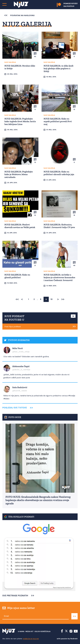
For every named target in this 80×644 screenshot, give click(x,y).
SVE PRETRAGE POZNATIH (15, 596)
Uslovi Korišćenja (42, 631)
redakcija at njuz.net (31, 639)
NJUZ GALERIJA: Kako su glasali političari (17, 276)
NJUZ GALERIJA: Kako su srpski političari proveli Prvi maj (58, 121)
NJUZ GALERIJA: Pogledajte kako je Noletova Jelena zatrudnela (19, 174)
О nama (21, 631)
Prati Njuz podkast (13, 327)
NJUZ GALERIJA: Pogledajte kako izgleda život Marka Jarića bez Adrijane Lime (20, 121)
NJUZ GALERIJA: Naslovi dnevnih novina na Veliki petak (20, 226)
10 (52, 299)
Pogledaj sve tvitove (15, 408)
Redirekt (74, 639)
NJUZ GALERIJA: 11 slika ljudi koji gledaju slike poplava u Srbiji (58, 68)
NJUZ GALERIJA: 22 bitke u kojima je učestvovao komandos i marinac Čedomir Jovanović (59, 277)
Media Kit (29, 631)
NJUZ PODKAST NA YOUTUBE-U (14, 318)
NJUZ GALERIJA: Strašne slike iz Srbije (20, 67)
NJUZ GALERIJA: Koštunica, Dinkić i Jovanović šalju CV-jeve (59, 226)
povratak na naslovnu (20, 15)
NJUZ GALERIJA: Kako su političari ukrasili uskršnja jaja (59, 173)
